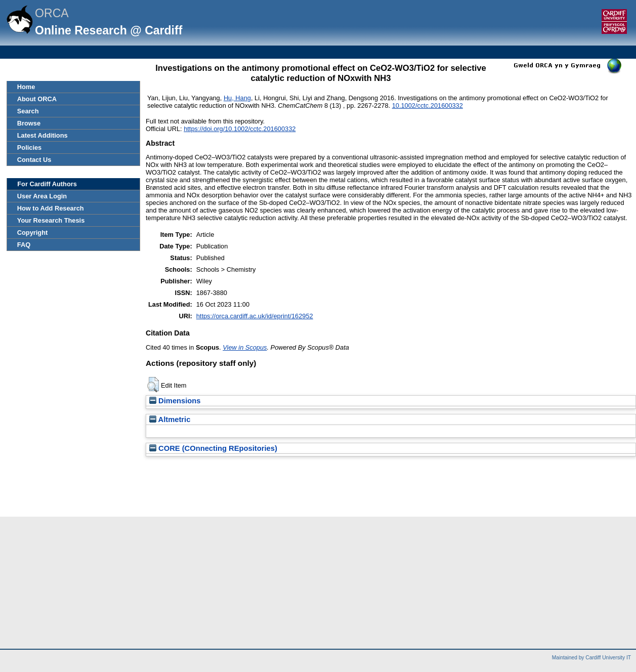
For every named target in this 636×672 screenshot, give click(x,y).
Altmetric (170, 419)
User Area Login (42, 196)
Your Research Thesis (51, 220)
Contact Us (34, 160)
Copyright (32, 233)
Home (26, 87)
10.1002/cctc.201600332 (428, 106)
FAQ (24, 245)
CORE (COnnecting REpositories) (213, 448)
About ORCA (37, 99)
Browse (29, 123)
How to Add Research (51, 208)
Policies (29, 148)
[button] (153, 385)
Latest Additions (43, 135)
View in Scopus (245, 347)
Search (28, 111)
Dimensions (175, 401)
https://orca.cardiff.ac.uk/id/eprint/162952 (255, 316)
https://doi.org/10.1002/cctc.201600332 (240, 129)
